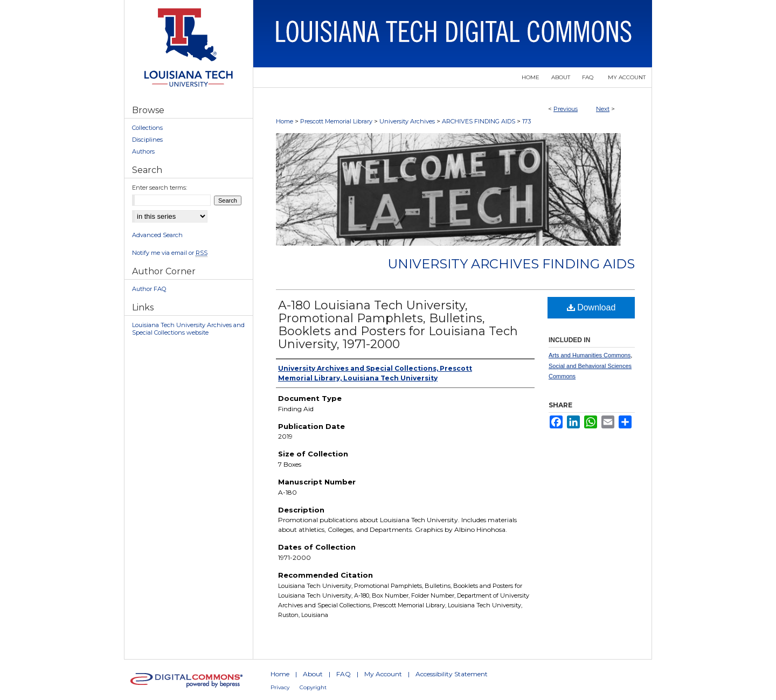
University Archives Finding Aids (511, 264)
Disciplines (147, 140)
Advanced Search (157, 235)
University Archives (407, 121)
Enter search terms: (160, 188)
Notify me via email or (170, 253)
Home (285, 121)
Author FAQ (149, 289)
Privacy (280, 687)
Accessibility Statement (452, 674)
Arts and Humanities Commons (590, 355)
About (313, 674)
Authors (143, 151)
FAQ (344, 674)
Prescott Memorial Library (336, 121)
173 (526, 121)
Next (603, 109)
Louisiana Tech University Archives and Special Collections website (188, 329)
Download (591, 307)
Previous (566, 109)
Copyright (313, 687)
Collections (147, 128)
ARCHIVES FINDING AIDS (479, 121)
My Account (383, 674)
